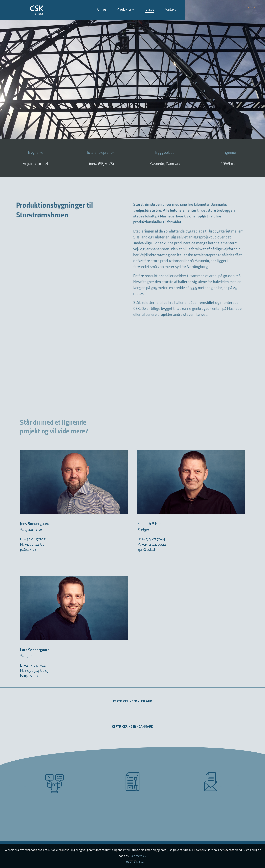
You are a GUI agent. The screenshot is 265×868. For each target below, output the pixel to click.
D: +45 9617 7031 (33, 539)
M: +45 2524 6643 (34, 671)
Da (248, 8)
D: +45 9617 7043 (34, 665)
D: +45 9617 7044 (151, 539)
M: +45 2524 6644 (152, 544)
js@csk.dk (28, 550)
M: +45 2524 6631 (34, 544)
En (253, 8)
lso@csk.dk (29, 676)
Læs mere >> (138, 856)
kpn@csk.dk (147, 550)
